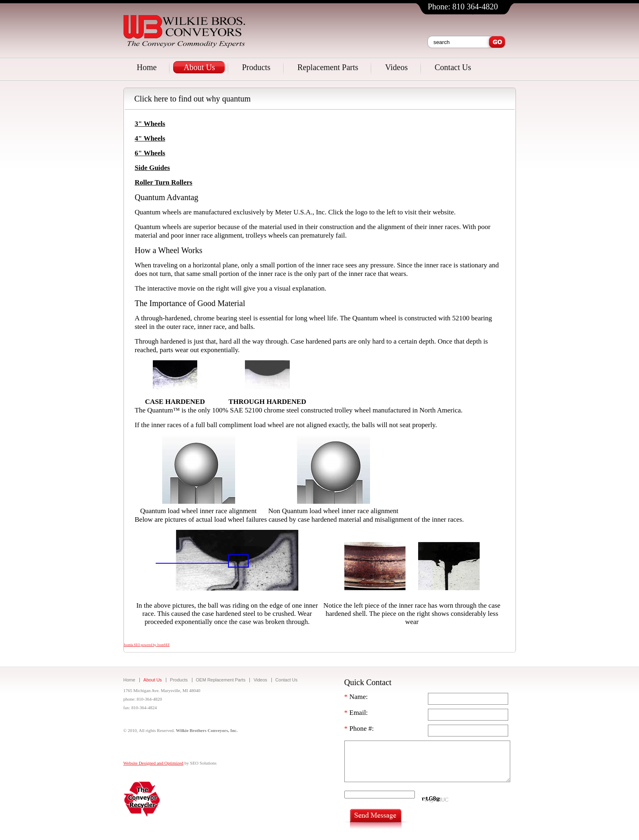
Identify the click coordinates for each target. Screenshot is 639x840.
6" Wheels (150, 153)
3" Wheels (150, 124)
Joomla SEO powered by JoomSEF (147, 645)
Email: (356, 713)
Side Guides (152, 168)
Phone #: (359, 729)
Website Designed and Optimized (153, 763)
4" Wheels (150, 138)
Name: (356, 697)
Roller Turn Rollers (164, 182)
